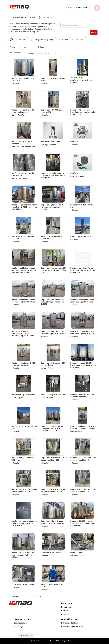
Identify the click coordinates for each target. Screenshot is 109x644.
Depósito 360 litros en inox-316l (53, 79)
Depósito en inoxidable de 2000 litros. (23, 79)
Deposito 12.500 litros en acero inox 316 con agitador (53, 522)
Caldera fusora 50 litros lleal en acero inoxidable (83, 396)
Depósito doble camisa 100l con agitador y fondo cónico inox (53, 270)
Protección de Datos (70, 619)
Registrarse (66, 607)
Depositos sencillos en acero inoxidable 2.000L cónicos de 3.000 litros (24, 207)
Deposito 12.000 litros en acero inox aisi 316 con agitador (23, 555)
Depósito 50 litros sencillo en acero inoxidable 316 (54, 459)
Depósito (74, 142)
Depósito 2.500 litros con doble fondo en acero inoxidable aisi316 (52, 428)
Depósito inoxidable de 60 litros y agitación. (23, 111)
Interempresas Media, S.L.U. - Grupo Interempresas (58, 641)
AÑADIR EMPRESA (26, 636)
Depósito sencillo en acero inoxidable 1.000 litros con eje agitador (53, 175)
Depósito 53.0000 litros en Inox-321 (82, 81)
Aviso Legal (19, 627)
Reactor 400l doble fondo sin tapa (23, 238)
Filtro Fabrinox (77, 553)
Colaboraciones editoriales (73, 627)
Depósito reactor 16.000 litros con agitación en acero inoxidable (83, 365)
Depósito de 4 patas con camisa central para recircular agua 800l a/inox (23, 334)
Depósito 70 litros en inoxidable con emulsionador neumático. (83, 112)
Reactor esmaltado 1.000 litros (53, 586)
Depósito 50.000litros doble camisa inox (24, 174)
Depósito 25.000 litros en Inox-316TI (52, 111)
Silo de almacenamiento (52, 142)
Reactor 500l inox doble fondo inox (51, 238)
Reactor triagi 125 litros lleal (54, 395)
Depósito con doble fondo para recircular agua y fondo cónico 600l (83, 270)
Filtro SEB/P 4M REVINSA (52, 553)
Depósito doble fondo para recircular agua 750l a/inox (82, 301)
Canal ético (66, 614)
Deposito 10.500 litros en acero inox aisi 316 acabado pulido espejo (83, 523)
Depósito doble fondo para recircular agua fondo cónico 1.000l (54, 302)
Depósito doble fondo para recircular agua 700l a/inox (23, 301)
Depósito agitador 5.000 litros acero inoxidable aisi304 (52, 207)
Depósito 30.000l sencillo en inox (24, 427)
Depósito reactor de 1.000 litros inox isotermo (23, 364)
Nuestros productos (22, 619)
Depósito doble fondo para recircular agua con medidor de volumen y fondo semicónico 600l (24, 271)
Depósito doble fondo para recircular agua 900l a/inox (82, 332)
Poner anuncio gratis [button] (79, 8)
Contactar (66, 611)
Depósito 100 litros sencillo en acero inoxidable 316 (53, 491)
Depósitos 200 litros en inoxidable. (22, 143)
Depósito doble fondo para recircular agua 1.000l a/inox (54, 332)
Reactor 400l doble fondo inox (82, 206)
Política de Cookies (69, 623)
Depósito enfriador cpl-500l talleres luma (53, 364)
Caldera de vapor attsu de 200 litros (23, 459)
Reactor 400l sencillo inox (82, 237)
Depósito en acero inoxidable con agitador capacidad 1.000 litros (24, 523)
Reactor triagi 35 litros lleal (24, 395)
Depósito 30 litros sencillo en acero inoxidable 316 (24, 491)
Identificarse (67, 603)
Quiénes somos (20, 623)
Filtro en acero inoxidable (23, 584)
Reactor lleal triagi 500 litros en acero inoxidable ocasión (83, 427)
